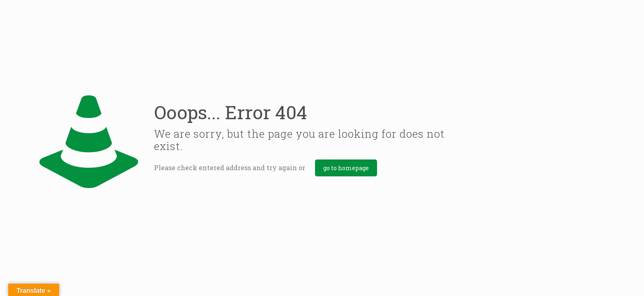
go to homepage (346, 168)
